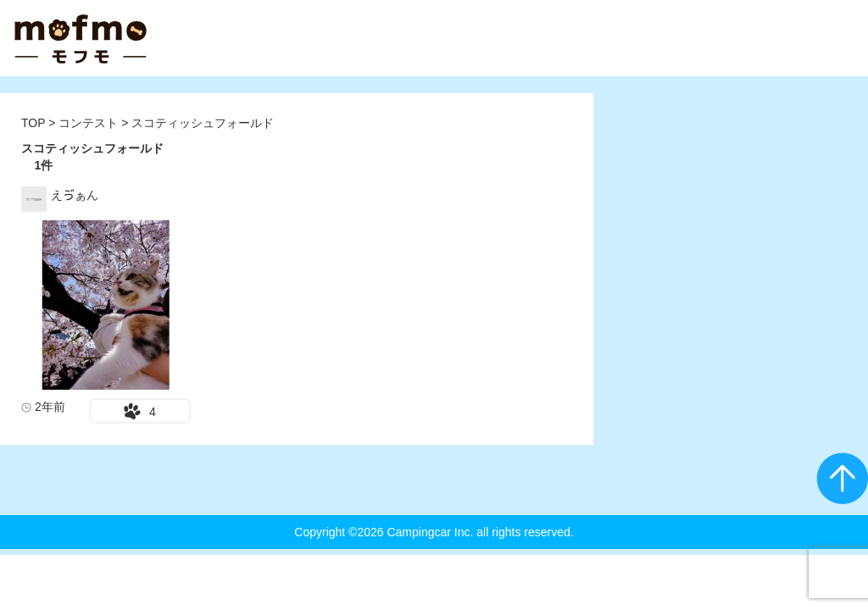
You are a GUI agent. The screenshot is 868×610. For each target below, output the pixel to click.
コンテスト (90, 123)
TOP (33, 123)
